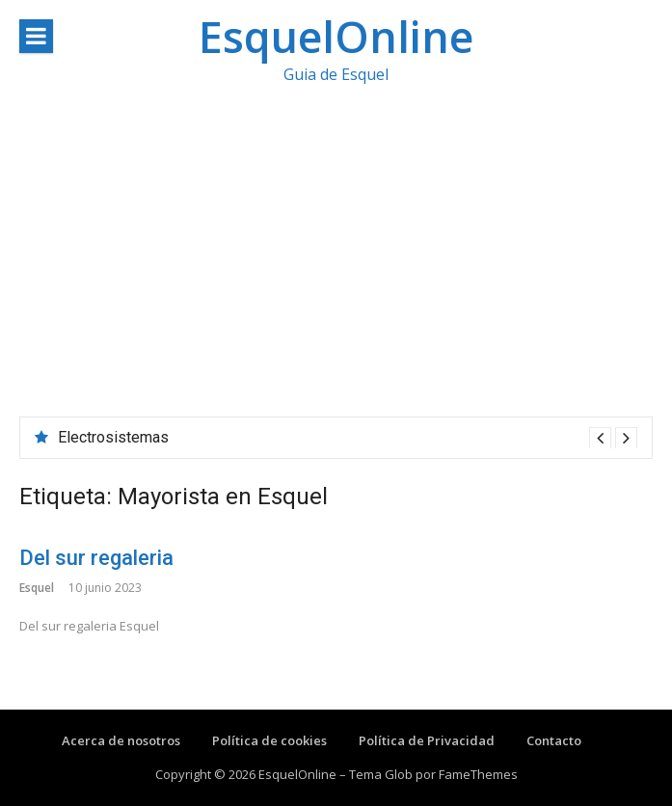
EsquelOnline (336, 36)
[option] (348, 438)
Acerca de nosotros (121, 740)
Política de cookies (269, 740)
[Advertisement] (336, 272)
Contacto (554, 740)
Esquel (37, 588)
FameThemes (478, 774)
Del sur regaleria (96, 558)
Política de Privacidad (427, 740)
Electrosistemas (113, 437)
